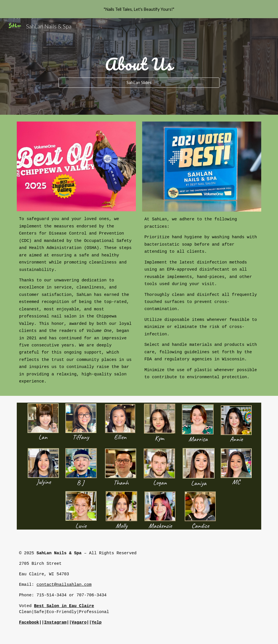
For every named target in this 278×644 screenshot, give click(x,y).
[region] (139, 9)
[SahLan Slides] (139, 83)
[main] (139, 61)
